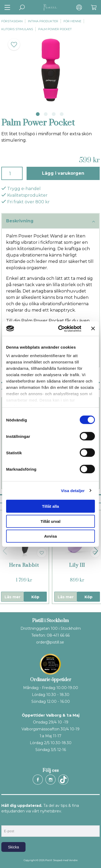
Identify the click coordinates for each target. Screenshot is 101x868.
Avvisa (50, 536)
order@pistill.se (50, 642)
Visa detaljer (73, 490)
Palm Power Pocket (55, 29)
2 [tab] (46, 114)
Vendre (73, 860)
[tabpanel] (50, 70)
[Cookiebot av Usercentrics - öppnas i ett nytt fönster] (61, 329)
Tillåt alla (50, 506)
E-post (6, 821)
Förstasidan (12, 21)
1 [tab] (38, 114)
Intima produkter (43, 21)
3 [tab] (54, 114)
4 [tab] (62, 114)
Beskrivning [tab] (50, 221)
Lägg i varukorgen (63, 173)
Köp (35, 597)
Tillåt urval (51, 521)
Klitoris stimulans (17, 29)
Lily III (77, 565)
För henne (72, 21)
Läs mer (12, 597)
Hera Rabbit (24, 565)
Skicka (13, 847)
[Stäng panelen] (93, 329)
